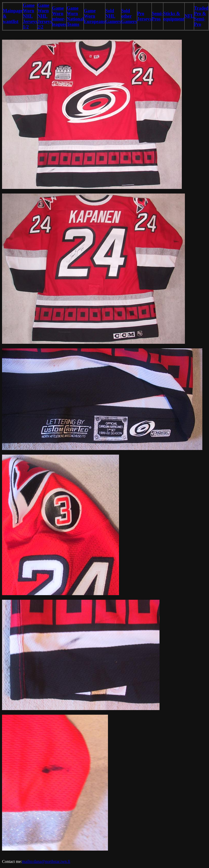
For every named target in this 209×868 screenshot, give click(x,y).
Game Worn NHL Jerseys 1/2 (30, 16)
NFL (189, 16)
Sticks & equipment (174, 16)
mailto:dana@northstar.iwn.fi (46, 861)
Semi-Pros (157, 16)
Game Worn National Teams (75, 16)
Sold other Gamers (129, 16)
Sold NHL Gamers (113, 16)
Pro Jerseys (144, 16)
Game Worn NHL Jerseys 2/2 (45, 16)
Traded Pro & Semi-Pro (201, 16)
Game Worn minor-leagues (59, 16)
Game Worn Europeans (94, 16)
